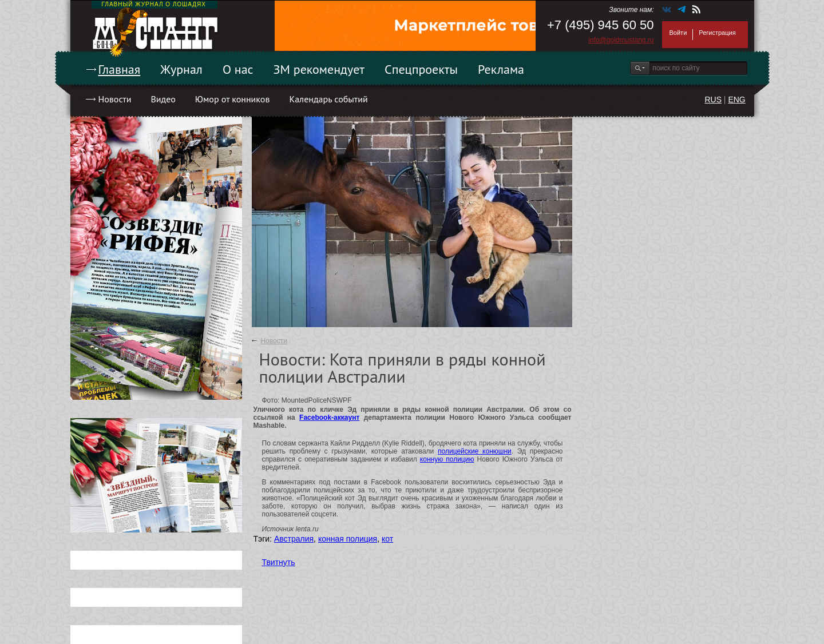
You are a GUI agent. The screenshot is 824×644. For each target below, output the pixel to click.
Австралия (294, 539)
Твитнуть (279, 562)
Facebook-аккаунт (329, 418)
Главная (120, 69)
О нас (238, 69)
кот (387, 539)
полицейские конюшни (475, 451)
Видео (163, 99)
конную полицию (447, 459)
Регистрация (717, 33)
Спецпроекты (421, 69)
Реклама (501, 69)
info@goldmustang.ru (621, 40)
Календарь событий (328, 99)
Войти (678, 33)
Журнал (181, 69)
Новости (115, 99)
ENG (736, 100)
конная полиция (348, 539)
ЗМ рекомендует (319, 69)
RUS (713, 100)
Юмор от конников (233, 99)
